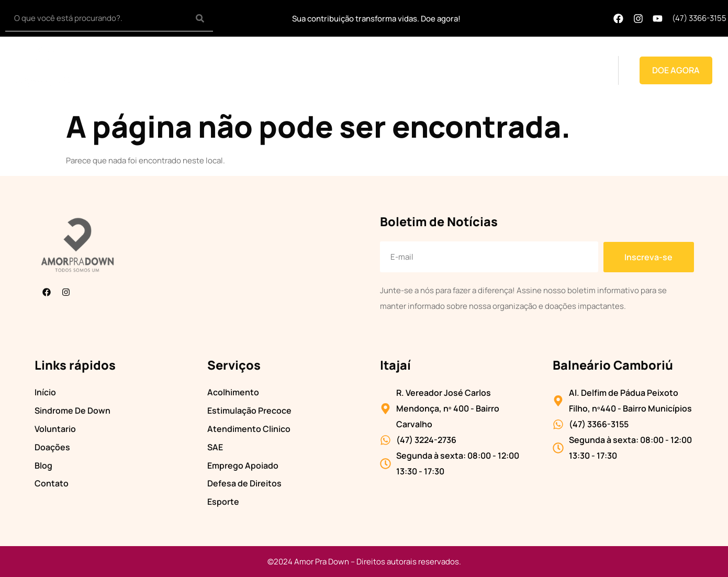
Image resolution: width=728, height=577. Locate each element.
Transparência (344, 70)
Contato (582, 70)
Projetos (456, 70)
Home (202, 70)
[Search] (200, 18)
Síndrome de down (265, 70)
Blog (543, 70)
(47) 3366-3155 (699, 18)
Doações (504, 70)
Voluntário (406, 70)
